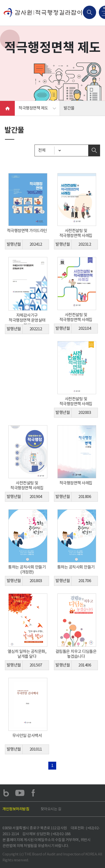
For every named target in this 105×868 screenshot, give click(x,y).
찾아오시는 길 (51, 809)
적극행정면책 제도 (33, 108)
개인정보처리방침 (16, 809)
